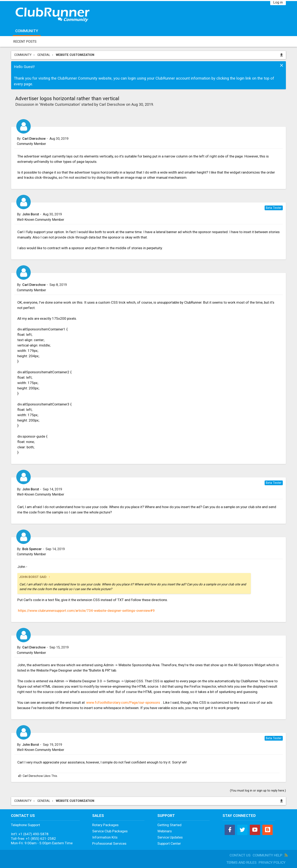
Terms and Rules (242, 862)
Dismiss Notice (282, 65)
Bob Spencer (32, 549)
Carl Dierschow (112, 105)
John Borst (31, 214)
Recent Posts (25, 42)
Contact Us (240, 855)
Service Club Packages (110, 831)
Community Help (268, 855)
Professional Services (109, 843)
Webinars (165, 831)
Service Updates (170, 837)
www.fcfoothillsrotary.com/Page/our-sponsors (123, 702)
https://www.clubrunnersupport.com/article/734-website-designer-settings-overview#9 (86, 611)
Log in (278, 2)
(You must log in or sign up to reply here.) (258, 790)
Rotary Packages (105, 825)
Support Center (169, 843)
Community (27, 31)
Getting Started (169, 825)
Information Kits (105, 837)
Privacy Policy (272, 862)
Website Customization (60, 105)
